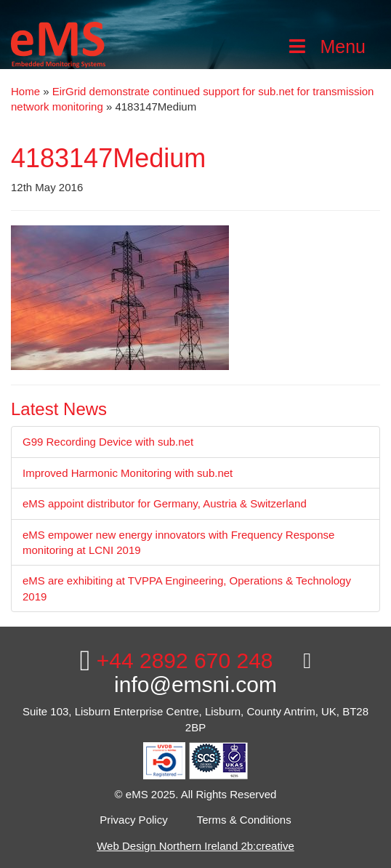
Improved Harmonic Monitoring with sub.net (128, 473)
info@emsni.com (213, 673)
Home (25, 91)
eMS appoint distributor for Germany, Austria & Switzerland (165, 503)
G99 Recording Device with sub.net (108, 442)
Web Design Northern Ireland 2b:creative (195, 846)
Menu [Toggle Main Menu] (326, 47)
